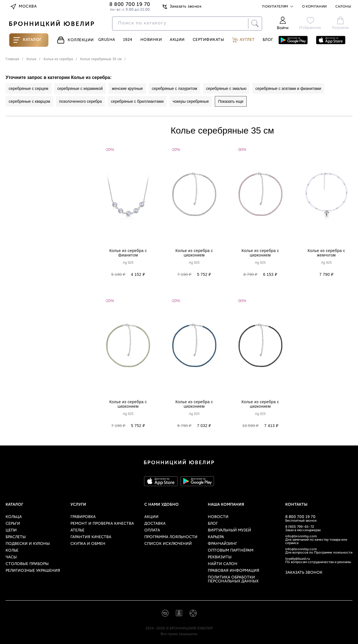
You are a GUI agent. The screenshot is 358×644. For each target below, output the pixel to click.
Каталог (28, 40)
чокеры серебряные (191, 101)
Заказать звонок (182, 7)
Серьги (13, 524)
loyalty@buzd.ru (298, 559)
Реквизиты (220, 557)
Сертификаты (209, 40)
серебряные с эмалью (226, 88)
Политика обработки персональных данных (233, 579)
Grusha (107, 40)
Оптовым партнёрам (231, 551)
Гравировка (83, 517)
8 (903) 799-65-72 (300, 527)
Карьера (216, 537)
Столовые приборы (27, 564)
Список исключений (168, 544)
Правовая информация (234, 571)
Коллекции (75, 40)
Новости (218, 517)
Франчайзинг (222, 544)
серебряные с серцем (29, 88)
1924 (128, 40)
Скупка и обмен (88, 544)
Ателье (77, 530)
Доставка (155, 524)
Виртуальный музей (229, 530)
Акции (177, 40)
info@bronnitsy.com (301, 536)
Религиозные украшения (33, 571)
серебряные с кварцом (29, 101)
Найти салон (223, 564)
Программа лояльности (171, 537)
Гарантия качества (91, 537)
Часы (11, 557)
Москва (23, 7)
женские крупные (127, 88)
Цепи (11, 530)
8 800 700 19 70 (300, 517)
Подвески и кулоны (28, 544)
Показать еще (231, 101)
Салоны (343, 7)
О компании (315, 7)
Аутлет (243, 40)
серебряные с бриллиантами (137, 101)
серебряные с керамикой (80, 88)
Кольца (14, 517)
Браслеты (16, 537)
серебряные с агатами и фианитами (288, 88)
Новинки (151, 40)
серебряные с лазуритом (175, 88)
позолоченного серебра (80, 101)
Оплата (152, 530)
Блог (268, 40)
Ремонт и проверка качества (102, 524)
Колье (12, 551)
